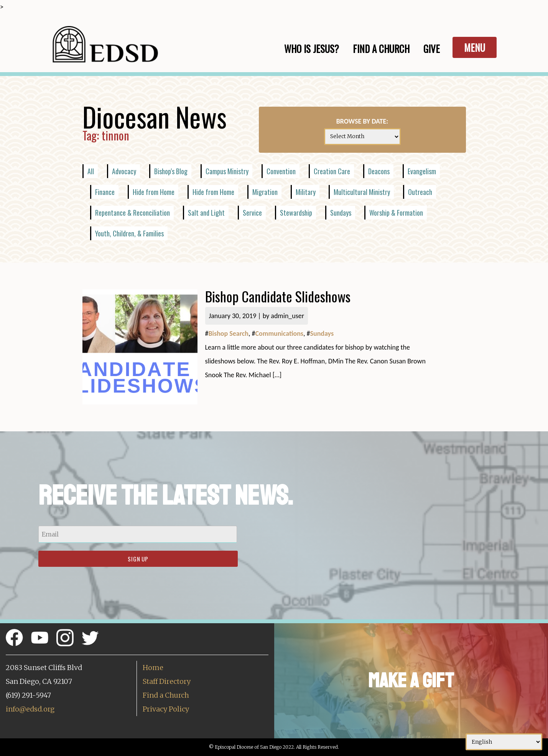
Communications (279, 333)
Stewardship (296, 213)
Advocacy (124, 171)
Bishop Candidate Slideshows (278, 296)
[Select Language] (504, 742)
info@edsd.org (30, 709)
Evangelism (422, 171)
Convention (281, 171)
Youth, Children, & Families (129, 233)
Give (432, 49)
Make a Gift (411, 681)
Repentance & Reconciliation (132, 213)
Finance (105, 192)
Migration (265, 192)
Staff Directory (167, 681)
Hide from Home (154, 192)
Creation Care (332, 171)
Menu (475, 47)
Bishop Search (228, 333)
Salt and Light (206, 213)
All (91, 171)
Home (153, 668)
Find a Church (166, 695)
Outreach (420, 192)
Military (306, 192)
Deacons (379, 171)
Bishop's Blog (171, 171)
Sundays (341, 213)
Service (252, 213)
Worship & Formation (396, 213)
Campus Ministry (227, 171)
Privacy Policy (166, 709)
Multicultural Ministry (362, 192)
